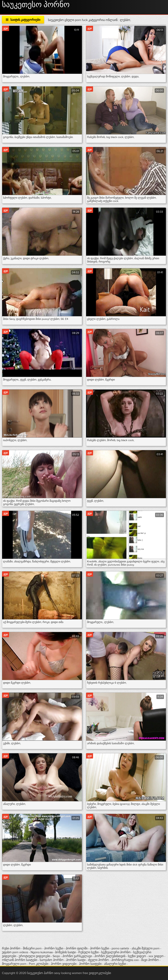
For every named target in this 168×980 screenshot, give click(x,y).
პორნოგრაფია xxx (125, 960)
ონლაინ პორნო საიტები (20, 960)
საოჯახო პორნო (52, 960)
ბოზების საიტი (66, 952)
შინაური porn (33, 948)
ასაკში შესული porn (146, 948)
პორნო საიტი (76, 960)
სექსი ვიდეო (137, 956)
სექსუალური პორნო (116, 952)
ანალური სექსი (115, 964)
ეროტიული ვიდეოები (35, 956)
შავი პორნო (150, 960)
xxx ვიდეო (156, 956)
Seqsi (56, 956)
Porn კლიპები (39, 964)
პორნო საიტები (91, 964)
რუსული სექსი (88, 952)
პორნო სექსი (54, 948)
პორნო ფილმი (77, 948)
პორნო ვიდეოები (64, 964)
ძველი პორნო (98, 960)
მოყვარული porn (14, 964)
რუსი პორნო (12, 948)
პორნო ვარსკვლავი (77, 956)
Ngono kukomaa (42, 952)
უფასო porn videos (15, 952)
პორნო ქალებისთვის (110, 956)
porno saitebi (120, 948)
